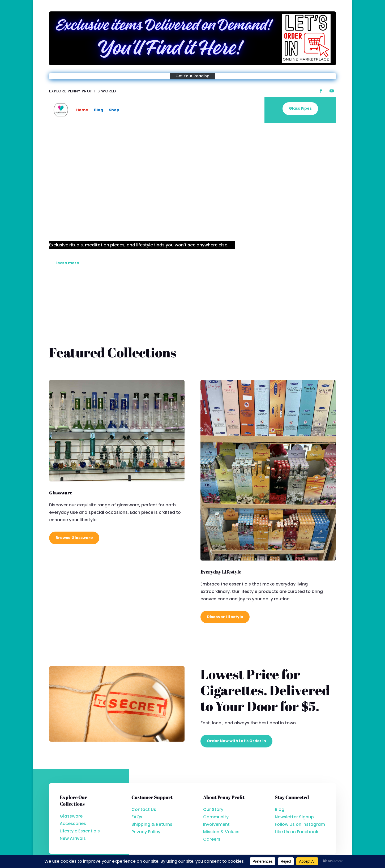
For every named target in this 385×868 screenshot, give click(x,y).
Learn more (67, 263)
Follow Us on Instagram (300, 824)
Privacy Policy (146, 832)
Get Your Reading (192, 76)
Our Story (213, 809)
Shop (114, 110)
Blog (99, 110)
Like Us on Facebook (297, 832)
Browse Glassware (74, 538)
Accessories (73, 824)
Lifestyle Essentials (80, 831)
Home (82, 110)
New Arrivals (73, 838)
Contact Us (144, 809)
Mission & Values (221, 832)
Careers (212, 839)
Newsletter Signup (294, 817)
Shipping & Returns (152, 824)
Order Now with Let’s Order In (236, 741)
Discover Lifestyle (225, 617)
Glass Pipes (300, 109)
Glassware (71, 816)
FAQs (137, 817)
